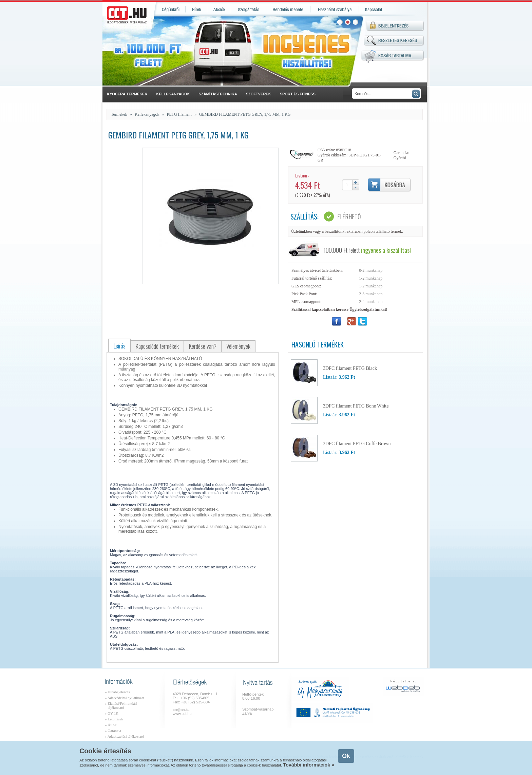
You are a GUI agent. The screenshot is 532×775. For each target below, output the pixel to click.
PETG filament (179, 114)
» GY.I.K (112, 713)
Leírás (119, 346)
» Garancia (113, 731)
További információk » (309, 765)
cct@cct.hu (181, 710)
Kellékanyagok (147, 114)
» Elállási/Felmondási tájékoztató (121, 705)
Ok (346, 756)
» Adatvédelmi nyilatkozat (125, 698)
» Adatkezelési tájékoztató (124, 736)
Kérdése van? (203, 346)
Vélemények (238, 346)
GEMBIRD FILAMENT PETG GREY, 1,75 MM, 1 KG (245, 114)
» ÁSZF (111, 725)
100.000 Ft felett (367, 250)
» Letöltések (114, 719)
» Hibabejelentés (117, 692)
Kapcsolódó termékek (157, 346)
